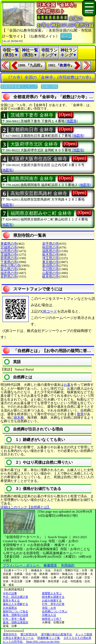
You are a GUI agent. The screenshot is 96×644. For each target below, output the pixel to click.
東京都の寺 (51, 262)
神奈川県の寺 (10, 265)
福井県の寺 (9, 273)
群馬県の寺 (9, 258)
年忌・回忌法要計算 (15, 597)
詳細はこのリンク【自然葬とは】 (25, 507)
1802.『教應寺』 (61, 65)
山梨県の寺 (51, 273)
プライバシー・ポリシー (22, 565)
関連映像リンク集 (49, 638)
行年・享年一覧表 (14, 619)
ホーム (66, 36)
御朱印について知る (15, 611)
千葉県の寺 (9, 262)
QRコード (49, 311)
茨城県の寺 (9, 255)
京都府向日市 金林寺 (32, 130)
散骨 (80, 414)
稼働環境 (50, 565)
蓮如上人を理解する (15, 604)
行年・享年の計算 (53, 604)
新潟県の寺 (51, 265)
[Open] (66, 115)
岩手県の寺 (51, 244)
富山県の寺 (9, 269)
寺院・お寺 (49, 608)
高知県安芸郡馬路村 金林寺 (39, 193)
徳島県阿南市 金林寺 (32, 179)
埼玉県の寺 (51, 258)
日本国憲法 (10, 608)
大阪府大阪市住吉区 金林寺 (39, 159)
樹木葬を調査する (53, 597)
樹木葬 (19, 418)
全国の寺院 (50, 87)
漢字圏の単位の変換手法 (56, 634)
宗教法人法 (49, 615)
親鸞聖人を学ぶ (52, 593)
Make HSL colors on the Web (43, 641)
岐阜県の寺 (51, 276)
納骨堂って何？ (52, 619)
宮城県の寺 (9, 247)
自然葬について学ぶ (55, 611)
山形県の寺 (9, 251)
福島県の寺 (51, 251)
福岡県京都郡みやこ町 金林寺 (41, 213)
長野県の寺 (9, 276)
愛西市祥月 (10, 634)
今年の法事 (10, 593)
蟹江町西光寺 (29, 634)
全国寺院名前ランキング (19, 87)
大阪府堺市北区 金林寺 (34, 144)
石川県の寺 (51, 269)
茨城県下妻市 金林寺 (32, 115)
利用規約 (68, 565)
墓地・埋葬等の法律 (15, 615)
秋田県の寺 (51, 247)
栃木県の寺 (51, 255)
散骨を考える (11, 600)
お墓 (67, 385)
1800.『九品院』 (31, 65)
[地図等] (71, 121)
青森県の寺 (9, 244)
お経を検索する (52, 600)
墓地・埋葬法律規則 (15, 622)
